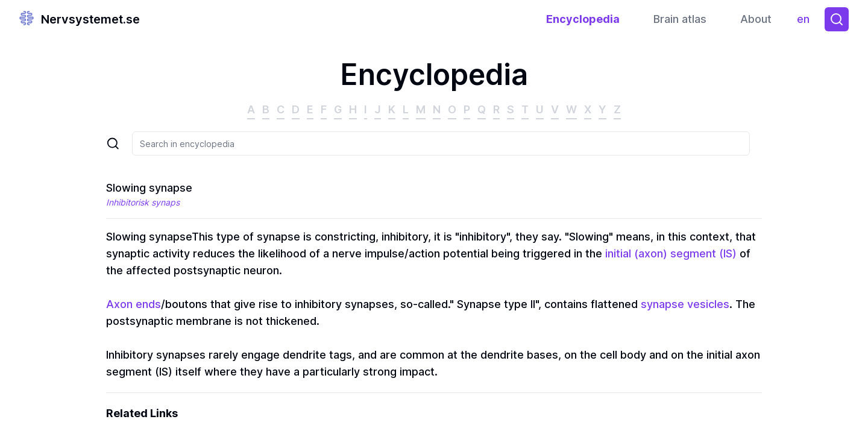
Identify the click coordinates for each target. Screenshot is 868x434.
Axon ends (134, 304)
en (806, 22)
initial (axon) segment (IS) (671, 253)
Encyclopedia (583, 19)
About (756, 19)
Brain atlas (680, 19)
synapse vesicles (685, 304)
